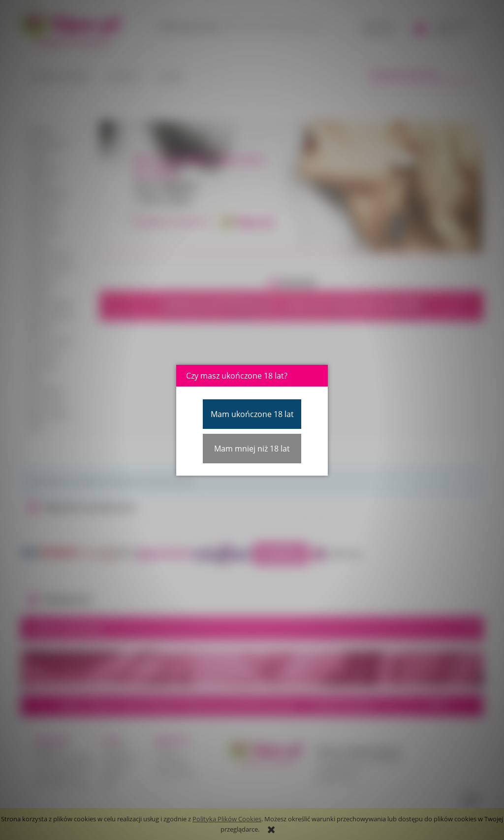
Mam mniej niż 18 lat (252, 449)
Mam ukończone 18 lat (252, 414)
